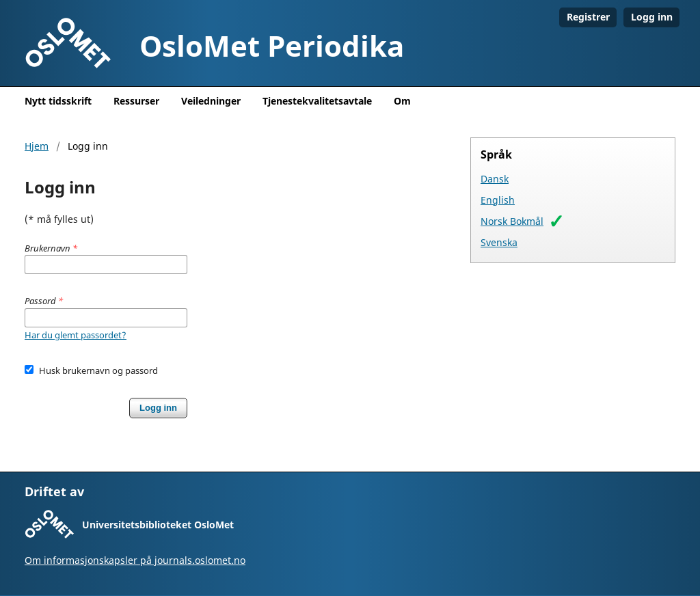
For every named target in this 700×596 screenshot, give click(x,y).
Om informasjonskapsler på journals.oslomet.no (135, 560)
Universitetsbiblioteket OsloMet (158, 525)
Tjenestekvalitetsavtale (317, 101)
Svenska (499, 242)
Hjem (37, 146)
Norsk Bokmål (512, 221)
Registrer (588, 17)
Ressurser (136, 101)
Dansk (495, 179)
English (498, 200)
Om (402, 101)
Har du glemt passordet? (76, 335)
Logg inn (652, 17)
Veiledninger (211, 101)
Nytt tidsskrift (58, 101)
